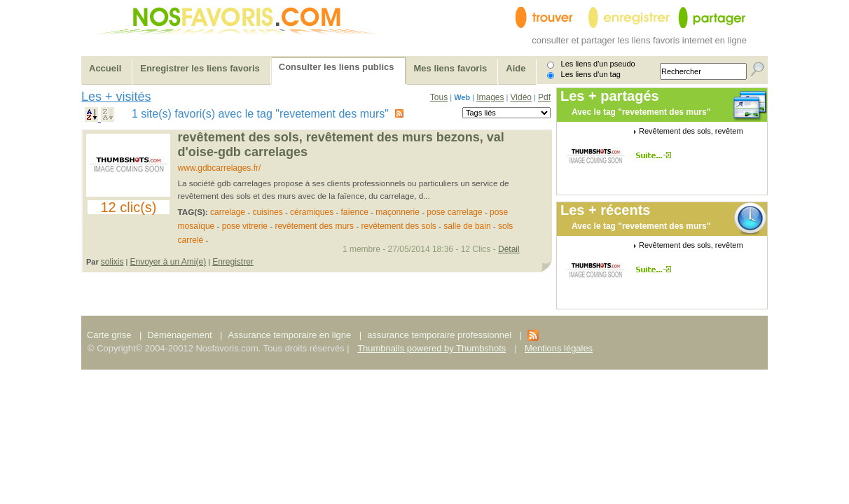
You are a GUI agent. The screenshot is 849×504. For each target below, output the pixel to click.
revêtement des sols (398, 226)
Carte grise (110, 335)
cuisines (267, 212)
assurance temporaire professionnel (439, 335)
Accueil (105, 68)
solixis (112, 262)
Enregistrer (233, 262)
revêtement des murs (314, 226)
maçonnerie (398, 212)
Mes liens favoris (451, 68)
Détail (509, 249)
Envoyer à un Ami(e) (168, 262)
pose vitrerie (245, 226)
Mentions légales (559, 348)
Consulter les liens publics (337, 67)
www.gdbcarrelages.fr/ (220, 168)
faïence (355, 212)
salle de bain (467, 226)
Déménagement (179, 335)
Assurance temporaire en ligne (289, 335)
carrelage (228, 212)
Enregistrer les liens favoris (200, 68)
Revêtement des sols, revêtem (691, 131)
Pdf (544, 97)
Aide (516, 68)
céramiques (312, 212)
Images (490, 97)
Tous (439, 97)
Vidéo (521, 97)
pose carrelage (454, 212)
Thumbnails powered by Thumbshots (432, 348)
